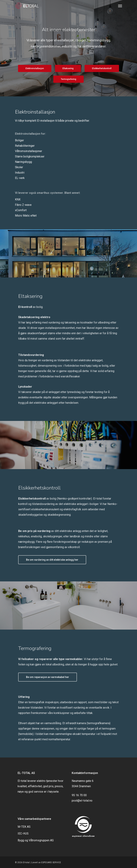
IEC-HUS (23, 834)
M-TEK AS (24, 827)
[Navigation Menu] (120, 6)
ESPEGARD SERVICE (51, 862)
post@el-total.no (82, 801)
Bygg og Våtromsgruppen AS (36, 840)
